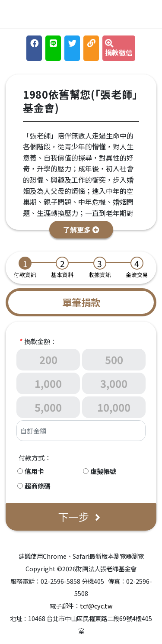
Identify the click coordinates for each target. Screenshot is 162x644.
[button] (81, 230)
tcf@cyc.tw (96, 606)
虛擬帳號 (103, 471)
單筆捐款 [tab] (81, 302)
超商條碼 (38, 486)
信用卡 (34, 471)
